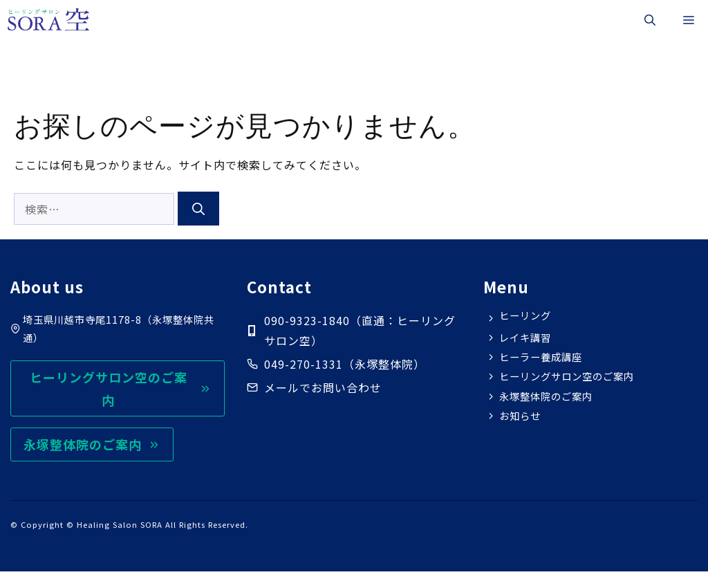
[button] (650, 19)
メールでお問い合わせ (323, 387)
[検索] (198, 209)
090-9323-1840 (307, 320)
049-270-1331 (304, 364)
